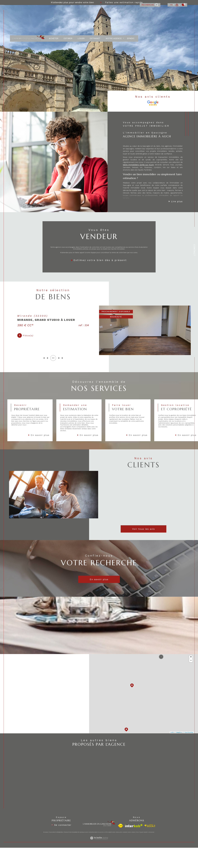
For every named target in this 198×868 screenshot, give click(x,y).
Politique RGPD (142, 832)
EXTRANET (95, 10)
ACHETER (54, 10)
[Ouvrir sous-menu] (123, 10)
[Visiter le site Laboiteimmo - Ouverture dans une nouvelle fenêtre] (99, 841)
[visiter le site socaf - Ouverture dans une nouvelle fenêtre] (150, 826)
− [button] (191, 660)
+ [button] (191, 657)
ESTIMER (68, 10)
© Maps (179, 732)
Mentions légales (115, 832)
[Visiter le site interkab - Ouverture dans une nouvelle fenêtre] (134, 826)
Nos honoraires (91, 832)
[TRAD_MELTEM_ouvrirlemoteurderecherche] (150, 10)
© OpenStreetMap (188, 732)
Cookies (151, 832)
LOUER (81, 10)
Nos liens (132, 832)
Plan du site (103, 832)
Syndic (131, 10)
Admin (125, 832)
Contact (194, 250)
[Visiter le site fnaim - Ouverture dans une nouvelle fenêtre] (121, 826)
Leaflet (172, 732)
